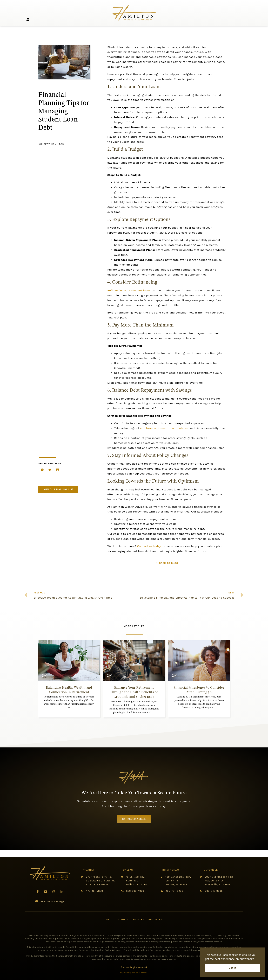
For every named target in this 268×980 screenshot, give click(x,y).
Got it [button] (232, 968)
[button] (42, 470)
